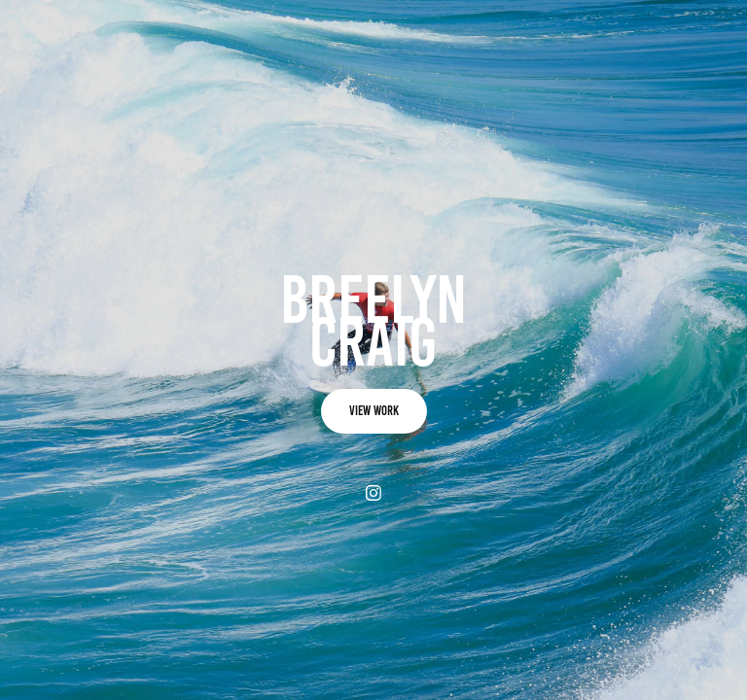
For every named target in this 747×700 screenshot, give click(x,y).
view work (374, 411)
